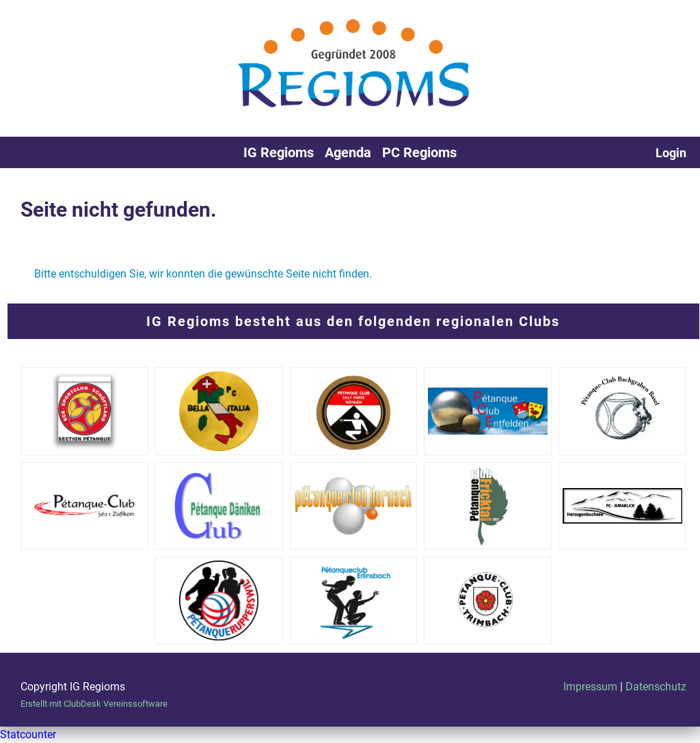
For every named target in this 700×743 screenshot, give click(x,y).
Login (671, 153)
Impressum (590, 687)
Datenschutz (656, 687)
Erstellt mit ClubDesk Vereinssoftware (94, 704)
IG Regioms (279, 152)
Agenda (348, 152)
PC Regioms (419, 152)
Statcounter (28, 734)
